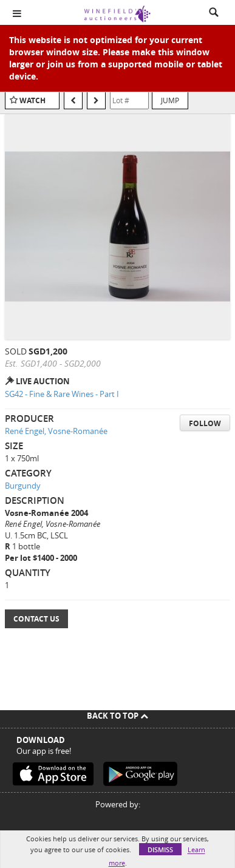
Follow (205, 423)
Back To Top (118, 716)
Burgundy (23, 486)
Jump (170, 100)
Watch (32, 100)
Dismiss (160, 849)
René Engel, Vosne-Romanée (56, 431)
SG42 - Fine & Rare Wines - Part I (62, 394)
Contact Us (36, 619)
